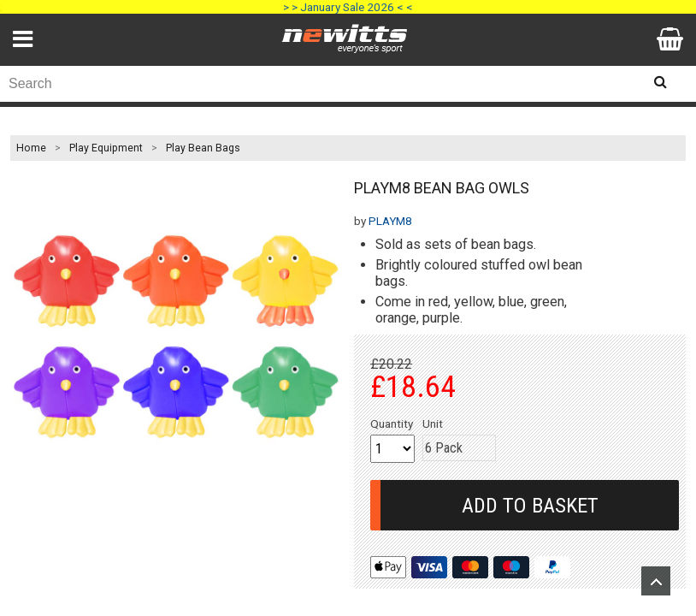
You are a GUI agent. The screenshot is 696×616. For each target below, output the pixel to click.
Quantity (392, 423)
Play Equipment (106, 148)
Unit (433, 423)
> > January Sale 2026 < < (348, 7)
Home (31, 148)
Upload (656, 581)
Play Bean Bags (203, 148)
